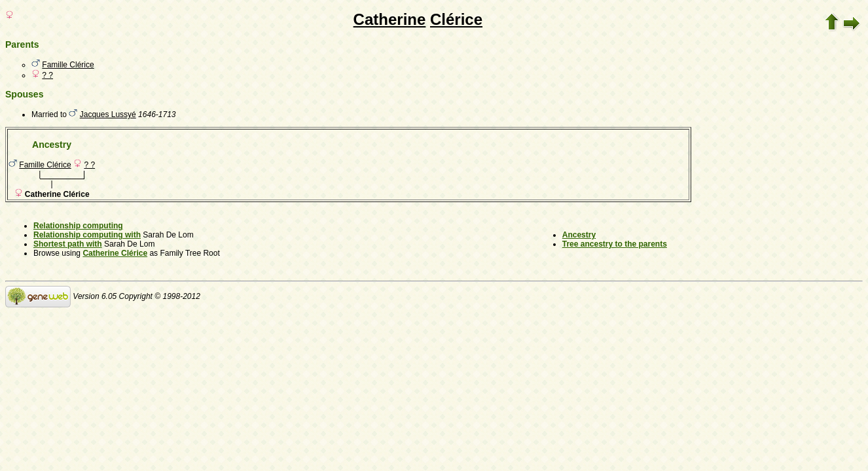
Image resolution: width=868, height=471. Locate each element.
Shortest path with (68, 244)
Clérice (456, 19)
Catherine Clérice (115, 253)
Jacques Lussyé (108, 114)
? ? (47, 75)
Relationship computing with (87, 235)
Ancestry (579, 235)
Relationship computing (78, 226)
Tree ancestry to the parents (615, 244)
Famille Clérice (68, 65)
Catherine (390, 19)
